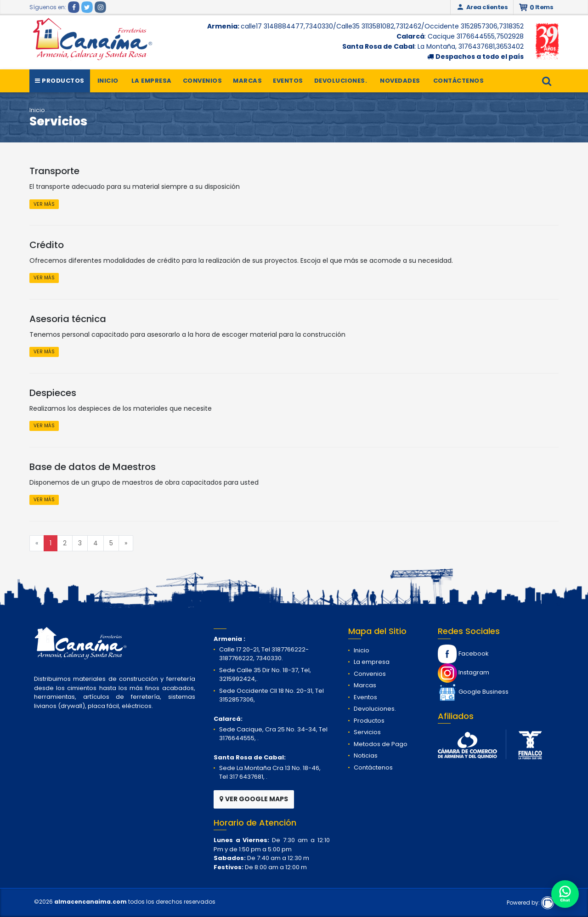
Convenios (203, 81)
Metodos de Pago (381, 744)
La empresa (152, 81)
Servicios (367, 732)
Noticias (366, 756)
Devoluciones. (341, 81)
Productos (60, 81)
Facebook (463, 654)
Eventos (288, 81)
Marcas (247, 81)
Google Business (473, 692)
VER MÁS (44, 204)
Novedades (400, 81)
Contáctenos (459, 81)
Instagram (464, 672)
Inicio (108, 81)
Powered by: (530, 903)
